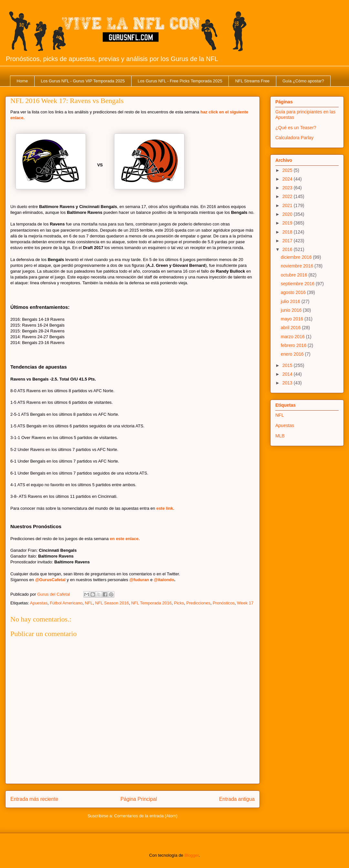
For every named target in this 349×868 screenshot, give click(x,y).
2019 (288, 223)
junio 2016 (292, 310)
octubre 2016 (295, 275)
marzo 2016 (293, 337)
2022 (288, 196)
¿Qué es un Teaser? (296, 128)
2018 (288, 232)
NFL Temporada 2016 (151, 603)
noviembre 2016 (298, 266)
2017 (288, 241)
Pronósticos (224, 603)
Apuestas (39, 603)
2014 (288, 374)
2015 (288, 365)
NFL (89, 603)
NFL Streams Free (252, 81)
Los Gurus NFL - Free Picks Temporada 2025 (180, 81)
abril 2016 (291, 328)
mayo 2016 (293, 319)
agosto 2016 (294, 292)
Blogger (192, 855)
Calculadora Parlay (294, 138)
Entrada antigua (237, 799)
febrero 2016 (294, 345)
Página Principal (139, 799)
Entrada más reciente (34, 799)
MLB (280, 436)
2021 (288, 205)
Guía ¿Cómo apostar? (303, 81)
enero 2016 (293, 354)
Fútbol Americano (66, 603)
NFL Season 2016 (112, 603)
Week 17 (245, 603)
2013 (288, 383)
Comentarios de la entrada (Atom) (146, 816)
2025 (288, 170)
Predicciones (198, 603)
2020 (288, 214)
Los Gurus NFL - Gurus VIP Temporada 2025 (83, 81)
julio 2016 (291, 301)
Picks (179, 603)
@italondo (164, 580)
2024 (288, 179)
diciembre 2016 (297, 257)
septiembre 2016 (298, 284)
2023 (288, 188)
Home (22, 81)
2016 (288, 249)
